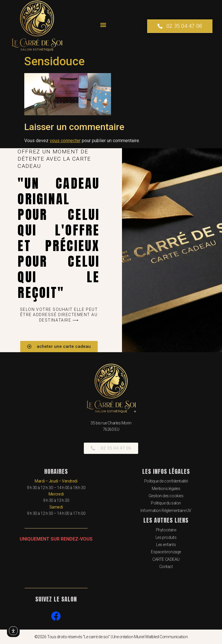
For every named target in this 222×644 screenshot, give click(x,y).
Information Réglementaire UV (166, 511)
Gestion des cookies (166, 496)
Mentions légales (166, 489)
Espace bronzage (166, 552)
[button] (103, 25)
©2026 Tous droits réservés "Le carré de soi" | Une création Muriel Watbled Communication (111, 637)
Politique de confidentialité (166, 481)
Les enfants (166, 545)
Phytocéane (166, 530)
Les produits (166, 537)
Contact (166, 567)
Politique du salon (166, 503)
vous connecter (65, 141)
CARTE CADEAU (166, 559)
